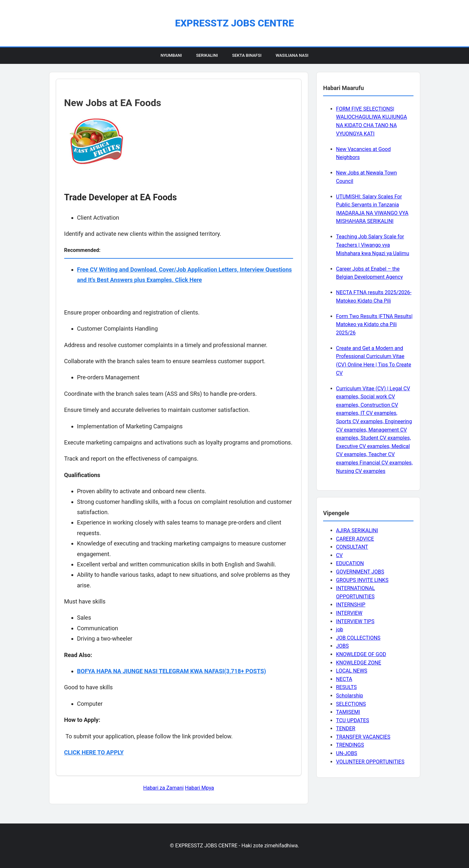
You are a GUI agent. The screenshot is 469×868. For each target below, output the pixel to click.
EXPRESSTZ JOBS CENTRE (234, 23)
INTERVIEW (349, 613)
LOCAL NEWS (352, 671)
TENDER (346, 728)
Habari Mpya (199, 788)
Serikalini (207, 55)
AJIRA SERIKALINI (357, 530)
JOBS (342, 646)
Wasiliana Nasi (292, 55)
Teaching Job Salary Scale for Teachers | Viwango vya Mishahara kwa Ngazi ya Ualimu (372, 245)
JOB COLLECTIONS (358, 638)
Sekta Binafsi (247, 55)
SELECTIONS (351, 704)
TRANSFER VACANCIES (363, 737)
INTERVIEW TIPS (355, 621)
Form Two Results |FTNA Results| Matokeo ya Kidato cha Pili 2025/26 (374, 324)
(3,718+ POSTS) (245, 671)
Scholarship (350, 696)
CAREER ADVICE (355, 539)
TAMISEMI (348, 712)
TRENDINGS (350, 745)
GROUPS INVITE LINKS (362, 580)
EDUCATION (350, 563)
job (340, 629)
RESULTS (346, 687)
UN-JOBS (347, 753)
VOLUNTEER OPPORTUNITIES (370, 762)
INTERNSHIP (351, 605)
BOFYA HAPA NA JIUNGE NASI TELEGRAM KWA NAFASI (151, 671)
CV (339, 555)
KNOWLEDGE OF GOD (361, 654)
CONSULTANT (352, 547)
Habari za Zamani (163, 788)
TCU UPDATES (352, 720)
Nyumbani (171, 55)
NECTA (344, 679)
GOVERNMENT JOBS (360, 572)
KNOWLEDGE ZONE (359, 663)
